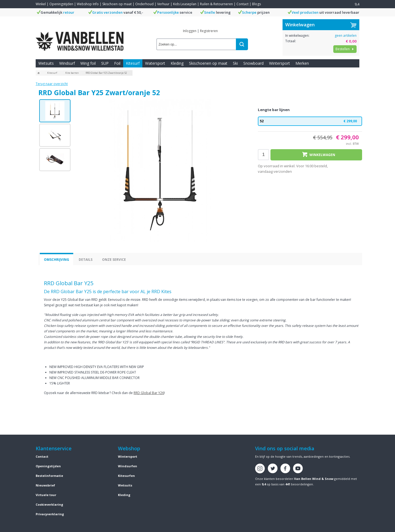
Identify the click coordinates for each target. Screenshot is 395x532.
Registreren (209, 31)
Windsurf (67, 63)
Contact (242, 4)
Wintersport (280, 63)
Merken (302, 63)
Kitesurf (133, 63)
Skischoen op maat (117, 4)
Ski (235, 63)
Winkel (41, 4)
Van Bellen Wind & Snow (314, 479)
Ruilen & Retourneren (216, 4)
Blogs (256, 4)
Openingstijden (61, 4)
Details (86, 260)
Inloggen (190, 31)
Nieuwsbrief (45, 485)
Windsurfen (128, 466)
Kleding (177, 63)
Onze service (114, 260)
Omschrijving (57, 260)
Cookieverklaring (49, 504)
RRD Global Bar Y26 (149, 393)
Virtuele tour (46, 495)
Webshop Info (88, 4)
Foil (117, 63)
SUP (105, 63)
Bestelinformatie (49, 476)
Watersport (155, 63)
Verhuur (163, 4)
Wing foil (88, 63)
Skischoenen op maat (208, 63)
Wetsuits (46, 63)
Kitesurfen (126, 476)
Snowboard (253, 63)
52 (310, 121)
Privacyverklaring (50, 514)
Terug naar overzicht (52, 84)
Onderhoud (144, 4)
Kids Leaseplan (185, 4)
